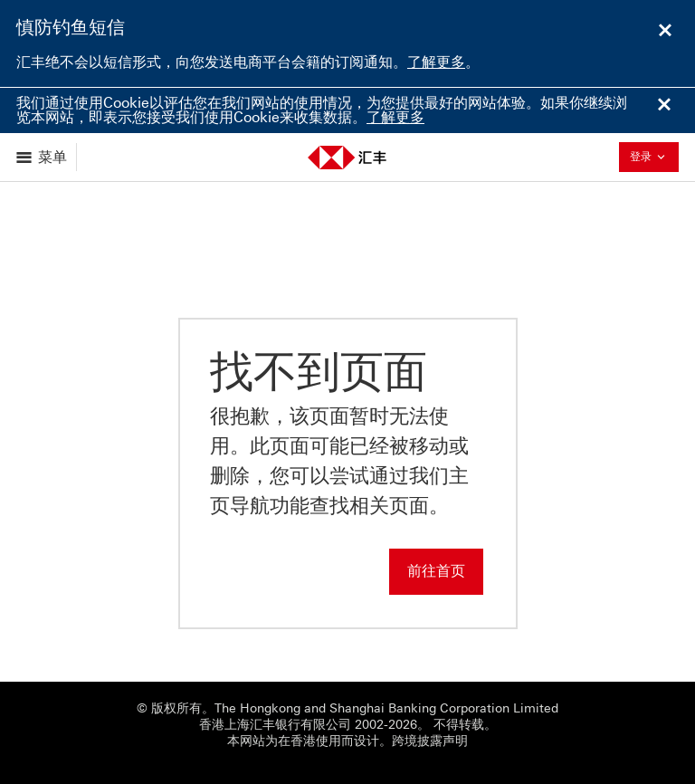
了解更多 (436, 62)
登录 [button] (652, 156)
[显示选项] (43, 157)
